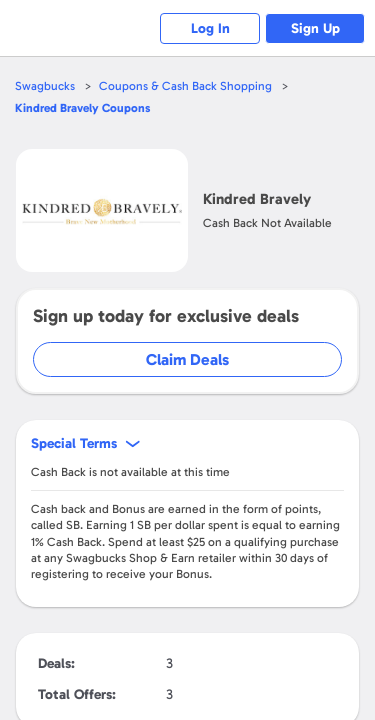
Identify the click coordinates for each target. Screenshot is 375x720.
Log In (210, 28)
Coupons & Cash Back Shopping (185, 86)
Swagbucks (45, 86)
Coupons (82, 108)
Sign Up (315, 28)
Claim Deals (187, 359)
